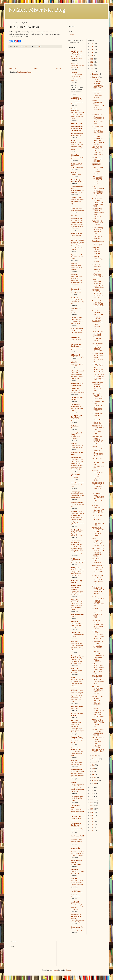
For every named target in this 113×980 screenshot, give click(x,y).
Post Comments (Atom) (24, 72)
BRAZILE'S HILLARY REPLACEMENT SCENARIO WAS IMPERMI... (98, 656)
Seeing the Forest (76, 737)
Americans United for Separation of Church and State (77, 128)
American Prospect (77, 123)
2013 (92, 797)
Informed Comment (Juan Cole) (77, 372)
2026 (92, 43)
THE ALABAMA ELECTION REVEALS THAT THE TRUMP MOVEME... (97, 418)
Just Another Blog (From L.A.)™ (77, 416)
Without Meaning (76, 818)
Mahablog (74, 444)
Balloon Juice (75, 155)
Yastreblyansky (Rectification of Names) (76, 916)
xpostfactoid (75, 902)
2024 (92, 50)
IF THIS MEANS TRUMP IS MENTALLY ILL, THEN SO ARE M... (97, 130)
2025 (92, 47)
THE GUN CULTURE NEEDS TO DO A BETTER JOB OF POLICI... (98, 635)
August (95, 762)
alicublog (74, 73)
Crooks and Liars (76, 208)
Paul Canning (75, 559)
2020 (92, 62)
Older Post (58, 68)
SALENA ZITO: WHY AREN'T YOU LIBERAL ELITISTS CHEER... (98, 325)
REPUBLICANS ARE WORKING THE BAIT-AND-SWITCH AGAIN (98, 532)
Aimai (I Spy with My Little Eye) (76, 52)
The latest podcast (76, 175)
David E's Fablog (76, 233)
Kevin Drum (75, 426)
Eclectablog (74, 275)
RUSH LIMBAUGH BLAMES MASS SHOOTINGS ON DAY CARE (98, 590)
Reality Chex (75, 669)
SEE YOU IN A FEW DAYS (97, 266)
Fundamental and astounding (97, 237)
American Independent (75, 110)
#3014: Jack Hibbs (76, 293)
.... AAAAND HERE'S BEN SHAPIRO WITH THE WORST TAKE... (98, 273)
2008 (92, 812)
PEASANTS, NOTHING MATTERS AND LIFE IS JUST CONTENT (98, 314)
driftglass (74, 264)
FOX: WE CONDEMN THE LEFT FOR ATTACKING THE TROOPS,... (98, 509)
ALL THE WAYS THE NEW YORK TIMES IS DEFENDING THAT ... (98, 202)
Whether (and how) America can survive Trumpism (77, 102)
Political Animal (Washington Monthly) (76, 587)
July (94, 765)
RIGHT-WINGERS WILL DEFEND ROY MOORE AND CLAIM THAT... (98, 552)
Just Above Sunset (77, 397)
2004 (92, 825)
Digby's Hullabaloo (77, 255)
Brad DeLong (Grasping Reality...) (77, 181)
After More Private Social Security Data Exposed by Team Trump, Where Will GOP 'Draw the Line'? (77, 146)
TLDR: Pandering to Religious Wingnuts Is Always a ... (97, 230)
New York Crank (76, 512)
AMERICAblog (76, 98)
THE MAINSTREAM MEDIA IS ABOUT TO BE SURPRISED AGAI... (98, 191)
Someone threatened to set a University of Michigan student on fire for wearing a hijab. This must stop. (78, 788)
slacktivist (74, 760)
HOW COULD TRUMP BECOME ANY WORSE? (98, 95)
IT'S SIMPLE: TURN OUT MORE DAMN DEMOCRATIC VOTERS (98, 624)
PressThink (74, 622)
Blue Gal (74, 173)
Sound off (74, 616)
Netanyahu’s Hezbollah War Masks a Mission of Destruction (77, 376)
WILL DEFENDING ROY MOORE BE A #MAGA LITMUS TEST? (98, 542)
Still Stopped (74, 399)
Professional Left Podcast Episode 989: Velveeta (77, 268)
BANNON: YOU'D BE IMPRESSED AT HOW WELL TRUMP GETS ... (98, 569)
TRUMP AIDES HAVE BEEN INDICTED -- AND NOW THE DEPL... (98, 680)
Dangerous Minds (76, 219)
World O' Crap (76, 891)
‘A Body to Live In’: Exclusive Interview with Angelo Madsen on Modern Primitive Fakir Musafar (77, 224)
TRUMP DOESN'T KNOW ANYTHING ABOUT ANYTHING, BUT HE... (98, 743)
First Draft (74, 298)
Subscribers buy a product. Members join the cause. (77, 625)
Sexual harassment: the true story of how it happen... (98, 243)
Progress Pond (75, 632)
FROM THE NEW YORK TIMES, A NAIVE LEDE (98, 223)
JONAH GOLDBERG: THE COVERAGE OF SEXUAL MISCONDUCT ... (98, 106)
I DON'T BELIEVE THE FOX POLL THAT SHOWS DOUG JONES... (98, 377)
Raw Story (74, 641)
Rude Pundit (75, 721)
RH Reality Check (77, 690)
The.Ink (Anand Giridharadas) (76, 824)
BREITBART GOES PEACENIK (96, 561)
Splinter (73, 782)
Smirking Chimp (76, 769)
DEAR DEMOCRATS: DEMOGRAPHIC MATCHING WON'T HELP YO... (98, 669)
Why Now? (74, 869)
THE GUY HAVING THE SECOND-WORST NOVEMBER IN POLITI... (98, 451)
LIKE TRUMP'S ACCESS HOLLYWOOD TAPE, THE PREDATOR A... (98, 151)
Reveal (73, 677)
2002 (92, 831)
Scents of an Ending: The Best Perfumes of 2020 (77, 753)
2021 (92, 59)
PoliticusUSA (75, 600)
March (94, 777)
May (94, 771)
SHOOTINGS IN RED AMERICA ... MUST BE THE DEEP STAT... (98, 430)
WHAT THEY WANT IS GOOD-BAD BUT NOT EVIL (98, 396)
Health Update (75, 428)
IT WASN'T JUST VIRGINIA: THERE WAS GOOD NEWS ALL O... (97, 580)
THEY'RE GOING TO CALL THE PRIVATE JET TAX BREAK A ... (98, 357)
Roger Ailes (74, 708)
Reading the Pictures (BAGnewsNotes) (77, 657)
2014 (92, 794)
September (96, 759)
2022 (92, 56)
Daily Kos (74, 215)
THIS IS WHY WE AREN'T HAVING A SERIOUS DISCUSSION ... (98, 347)
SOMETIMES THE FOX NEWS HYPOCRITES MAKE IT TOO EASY (98, 487)
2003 (92, 828)
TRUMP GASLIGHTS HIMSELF (97, 159)
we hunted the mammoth (75, 849)
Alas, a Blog (75, 64)
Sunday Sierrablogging (77, 357)
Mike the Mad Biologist (75, 475)
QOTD (73, 312)
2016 (92, 787)
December (96, 74)
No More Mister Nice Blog (37, 10)
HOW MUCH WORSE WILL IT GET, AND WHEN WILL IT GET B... (98, 140)
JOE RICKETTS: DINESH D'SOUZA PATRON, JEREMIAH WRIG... (97, 701)
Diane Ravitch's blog (77, 240)
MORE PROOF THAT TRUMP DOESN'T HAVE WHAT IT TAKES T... (98, 723)
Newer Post (13, 68)
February (95, 781)
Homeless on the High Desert (76, 345)
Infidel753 (74, 362)
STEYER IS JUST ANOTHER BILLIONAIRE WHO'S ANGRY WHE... (98, 304)
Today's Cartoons (76, 339)
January (95, 784)
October (95, 756)
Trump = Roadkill (76, 235)
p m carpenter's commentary (76, 542)
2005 (92, 821)
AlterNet (74, 85)
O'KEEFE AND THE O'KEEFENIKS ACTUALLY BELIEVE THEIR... (97, 169)
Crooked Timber (76, 197)
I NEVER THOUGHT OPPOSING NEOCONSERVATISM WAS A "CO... (98, 84)
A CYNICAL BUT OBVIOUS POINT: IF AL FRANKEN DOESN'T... (98, 387)
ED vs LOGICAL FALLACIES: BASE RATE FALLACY (77, 321)
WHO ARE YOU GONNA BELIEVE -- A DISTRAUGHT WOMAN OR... (97, 440)
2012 (92, 800)
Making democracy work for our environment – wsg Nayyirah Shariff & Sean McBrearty (76, 280)
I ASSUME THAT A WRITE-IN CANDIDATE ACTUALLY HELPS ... (97, 180)
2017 (92, 71)
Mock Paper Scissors (77, 483)
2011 (92, 803)
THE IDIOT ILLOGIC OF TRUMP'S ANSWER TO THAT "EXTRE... (97, 613)
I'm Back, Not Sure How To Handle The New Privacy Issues (77, 57)
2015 (92, 791)
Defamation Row (76, 864)
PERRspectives (76, 568)
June (94, 768)
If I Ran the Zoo (76, 355)
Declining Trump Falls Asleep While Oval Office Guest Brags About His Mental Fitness (77, 606)
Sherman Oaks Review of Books (76, 749)
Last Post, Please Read (77, 931)
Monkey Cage (75, 492)
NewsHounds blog (77, 530)
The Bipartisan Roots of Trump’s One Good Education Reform (77, 593)
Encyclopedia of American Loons (76, 290)
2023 (92, 53)
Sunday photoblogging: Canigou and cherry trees (77, 201)
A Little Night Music (77, 168)
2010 (92, 806)
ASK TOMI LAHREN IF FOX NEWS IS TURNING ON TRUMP (97, 294)
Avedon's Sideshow (77, 133)
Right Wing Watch (77, 707)
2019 (92, 65)
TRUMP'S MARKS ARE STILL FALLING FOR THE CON (98, 732)
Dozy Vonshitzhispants (77, 210)
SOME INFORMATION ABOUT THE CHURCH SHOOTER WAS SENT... (98, 601)
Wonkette (74, 878)
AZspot (73, 140)
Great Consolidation (77, 328)
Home (36, 68)
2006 (92, 818)
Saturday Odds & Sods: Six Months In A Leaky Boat (78, 302)
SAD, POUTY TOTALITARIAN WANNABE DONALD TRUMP (98, 690)
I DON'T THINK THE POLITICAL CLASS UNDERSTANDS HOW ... (98, 521)
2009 (92, 809)
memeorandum (76, 458)
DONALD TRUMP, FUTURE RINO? (98, 751)
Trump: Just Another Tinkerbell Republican (96, 250)
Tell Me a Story (76, 816)
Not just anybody (76, 135)
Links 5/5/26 (74, 478)
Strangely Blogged (77, 797)
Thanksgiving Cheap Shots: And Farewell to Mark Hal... (98, 259)
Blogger (68, 970)
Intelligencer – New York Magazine (77, 385)
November (96, 77)
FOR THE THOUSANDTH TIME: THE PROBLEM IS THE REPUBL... (98, 712)
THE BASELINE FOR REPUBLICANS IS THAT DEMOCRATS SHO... (98, 119)
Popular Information (78, 615)
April (94, 774)
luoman (55, 970)
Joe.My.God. (75, 389)
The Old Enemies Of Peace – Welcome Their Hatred (78, 741)
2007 (92, 815)
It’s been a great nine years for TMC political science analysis (78, 496)
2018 (92, 68)
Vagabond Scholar (77, 839)
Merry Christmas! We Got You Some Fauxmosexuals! (77, 895)
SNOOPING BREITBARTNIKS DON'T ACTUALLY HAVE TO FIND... (98, 476)
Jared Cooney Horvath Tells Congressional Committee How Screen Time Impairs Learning (77, 246)
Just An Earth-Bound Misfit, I (76, 405)
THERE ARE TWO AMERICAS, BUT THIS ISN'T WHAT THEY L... (98, 645)
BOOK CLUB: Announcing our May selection (77, 829)
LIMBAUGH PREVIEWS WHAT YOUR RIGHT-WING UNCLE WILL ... (98, 283)
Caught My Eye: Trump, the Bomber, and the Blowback (77, 661)
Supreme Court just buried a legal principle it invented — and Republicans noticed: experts (77, 647)
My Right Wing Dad (77, 503)
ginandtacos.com (76, 318)
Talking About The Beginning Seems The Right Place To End (77, 534)
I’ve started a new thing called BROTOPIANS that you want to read (78, 854)
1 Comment (38, 46)
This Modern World (77, 836)
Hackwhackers (76, 337)
